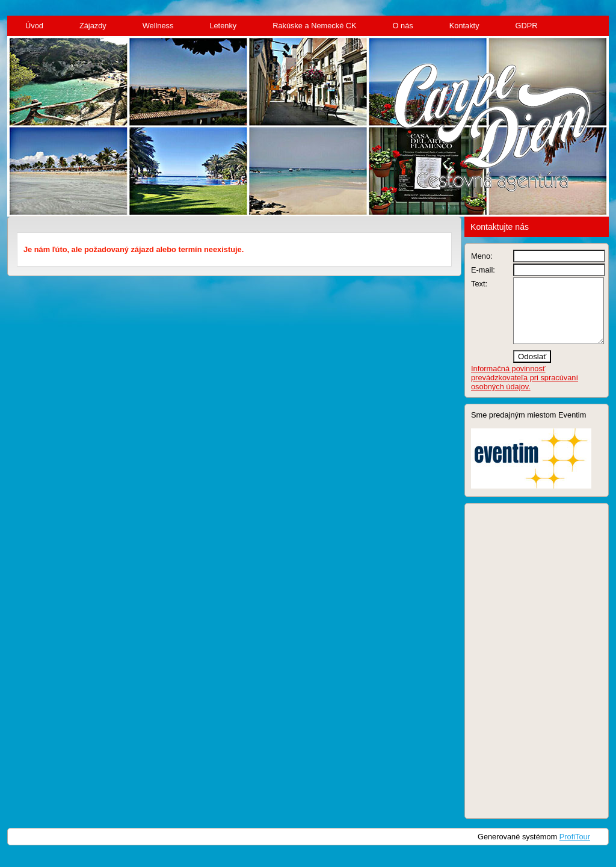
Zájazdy (93, 26)
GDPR (527, 26)
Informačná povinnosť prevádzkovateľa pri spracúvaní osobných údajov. (525, 390)
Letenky (223, 26)
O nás (403, 26)
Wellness (158, 26)
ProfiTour (575, 849)
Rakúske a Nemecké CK (314, 26)
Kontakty (464, 26)
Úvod (34, 26)
